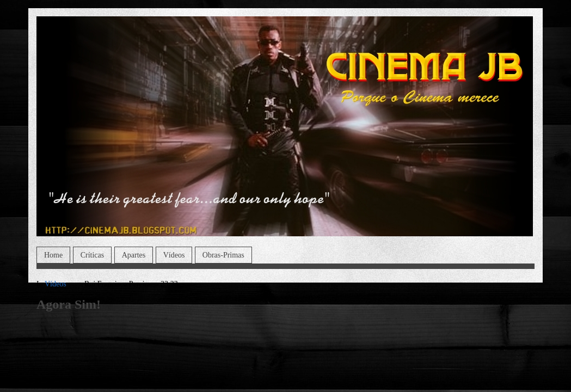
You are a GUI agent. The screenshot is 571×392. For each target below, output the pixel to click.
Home (53, 255)
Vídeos (174, 255)
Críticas (93, 255)
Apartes (134, 255)
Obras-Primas (223, 255)
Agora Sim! (69, 304)
